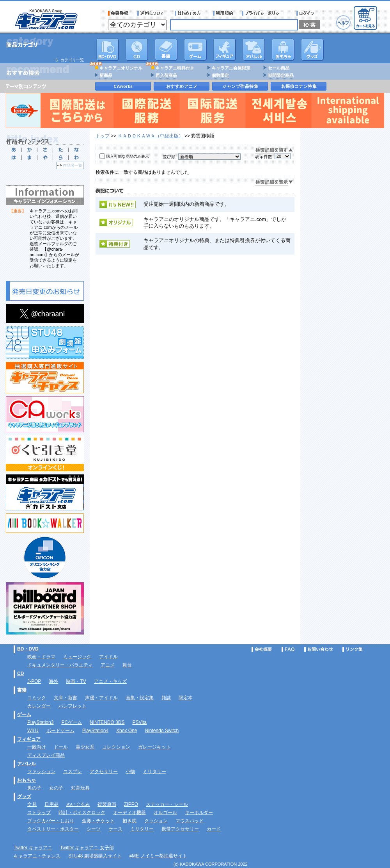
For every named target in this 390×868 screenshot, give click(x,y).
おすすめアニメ (182, 86)
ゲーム (24, 715)
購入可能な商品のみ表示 (128, 156)
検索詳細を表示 (274, 183)
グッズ (312, 50)
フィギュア (225, 50)
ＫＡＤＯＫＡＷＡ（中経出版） (151, 136)
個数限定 (220, 75)
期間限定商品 (281, 75)
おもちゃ (283, 50)
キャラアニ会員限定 (231, 68)
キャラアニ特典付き (175, 68)
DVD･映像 (108, 50)
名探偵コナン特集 (299, 86)
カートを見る (365, 18)
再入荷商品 (166, 75)
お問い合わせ (319, 649)
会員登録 (118, 13)
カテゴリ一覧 (72, 60)
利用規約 (223, 13)
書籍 (166, 50)
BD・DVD (28, 649)
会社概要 (262, 649)
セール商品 (279, 68)
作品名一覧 (73, 165)
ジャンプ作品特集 (240, 86)
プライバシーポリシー (265, 13)
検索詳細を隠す (274, 151)
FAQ (288, 649)
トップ (103, 136)
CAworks (123, 86)
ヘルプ (343, 22)
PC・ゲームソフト (195, 50)
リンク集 (353, 649)
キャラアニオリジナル (121, 68)
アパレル (254, 50)
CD (137, 50)
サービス (190, 13)
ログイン (306, 13)
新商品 (106, 75)
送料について (152, 13)
